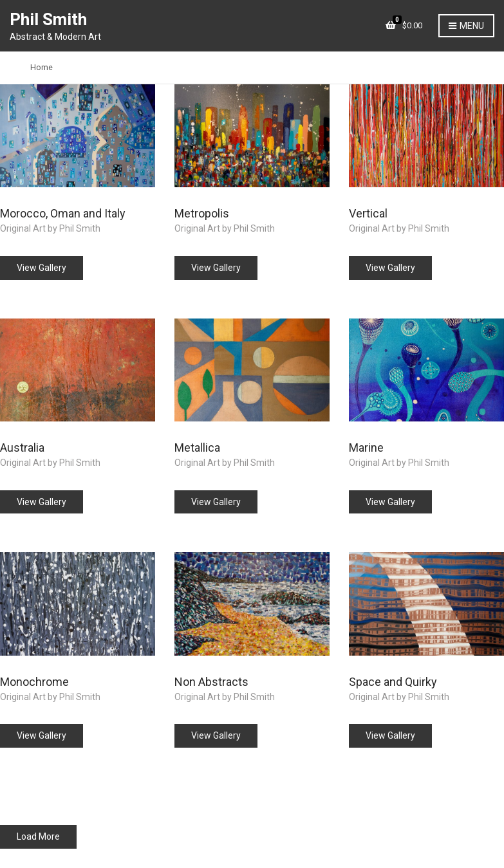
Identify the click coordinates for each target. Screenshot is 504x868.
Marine (366, 448)
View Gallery (42, 268)
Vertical (368, 213)
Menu (466, 26)
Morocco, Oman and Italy (63, 213)
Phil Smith (48, 19)
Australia (22, 448)
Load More (38, 836)
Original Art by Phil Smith (50, 228)
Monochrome (34, 682)
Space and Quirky (393, 682)
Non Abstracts (211, 682)
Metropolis (202, 213)
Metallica (197, 448)
